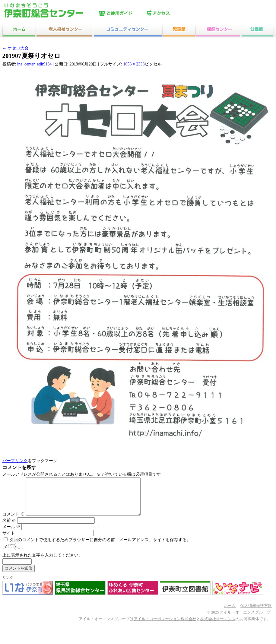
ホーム (230, 613)
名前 (9, 528)
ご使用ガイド (122, 14)
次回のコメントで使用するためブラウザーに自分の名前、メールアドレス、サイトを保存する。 (100, 547)
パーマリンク (15, 461)
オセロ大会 (16, 48)
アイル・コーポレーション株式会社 (165, 626)
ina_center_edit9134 (34, 64)
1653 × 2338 (134, 64)
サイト (9, 540)
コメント (14, 521)
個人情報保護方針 (256, 613)
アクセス (170, 14)
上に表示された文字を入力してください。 (43, 562)
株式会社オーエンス (218, 626)
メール (11, 534)
